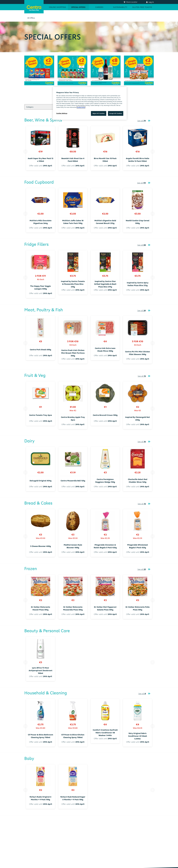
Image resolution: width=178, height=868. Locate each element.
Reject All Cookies (99, 113)
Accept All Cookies (116, 113)
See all (142, 121)
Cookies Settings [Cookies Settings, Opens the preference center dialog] (62, 113)
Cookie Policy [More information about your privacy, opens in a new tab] (81, 107)
